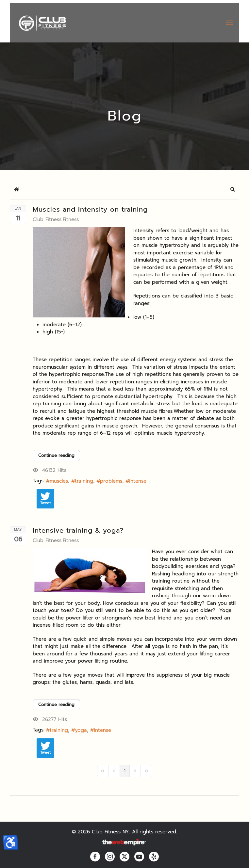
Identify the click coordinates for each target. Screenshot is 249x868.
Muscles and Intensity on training (90, 209)
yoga (81, 730)
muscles (59, 481)
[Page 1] (125, 771)
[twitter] (124, 857)
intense (138, 481)
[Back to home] (42, 23)
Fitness (71, 219)
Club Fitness (47, 219)
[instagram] (110, 857)
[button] (229, 23)
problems (111, 481)
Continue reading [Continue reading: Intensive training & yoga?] (56, 705)
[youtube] (139, 857)
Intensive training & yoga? (78, 530)
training (84, 481)
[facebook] (95, 857)
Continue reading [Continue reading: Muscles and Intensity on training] (56, 455)
